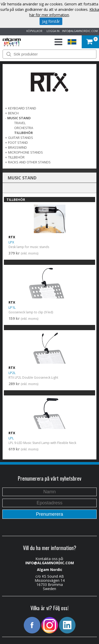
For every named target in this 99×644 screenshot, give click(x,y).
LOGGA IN (52, 31)
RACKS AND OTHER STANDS (29, 162)
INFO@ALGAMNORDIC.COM (80, 31)
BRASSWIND (17, 147)
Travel (20, 123)
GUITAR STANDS (21, 138)
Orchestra (24, 128)
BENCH (13, 113)
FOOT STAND (18, 142)
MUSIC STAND (19, 118)
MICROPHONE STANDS (25, 152)
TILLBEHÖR (24, 133)
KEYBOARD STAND (22, 108)
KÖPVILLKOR (34, 31)
